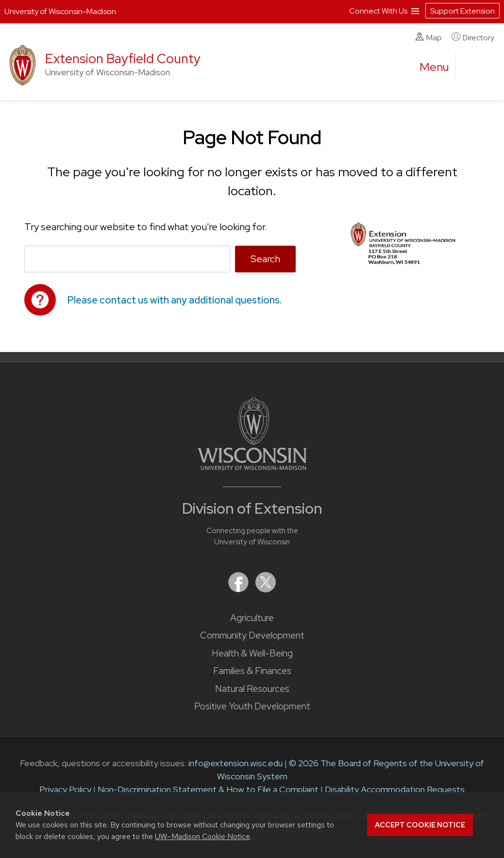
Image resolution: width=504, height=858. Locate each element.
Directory (473, 37)
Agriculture (252, 618)
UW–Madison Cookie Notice (202, 836)
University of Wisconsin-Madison (60, 11)
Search (265, 259)
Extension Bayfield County (123, 59)
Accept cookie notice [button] (420, 825)
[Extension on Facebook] (239, 589)
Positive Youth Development (252, 706)
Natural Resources (252, 689)
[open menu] (435, 67)
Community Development (252, 635)
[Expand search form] (472, 67)
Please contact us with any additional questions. (175, 300)
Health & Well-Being (252, 653)
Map (428, 37)
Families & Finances (252, 671)
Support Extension (462, 11)
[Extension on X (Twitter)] (266, 589)
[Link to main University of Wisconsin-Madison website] (252, 467)
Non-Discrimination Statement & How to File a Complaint (208, 789)
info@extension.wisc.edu (235, 763)
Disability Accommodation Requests (395, 789)
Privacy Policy (65, 789)
